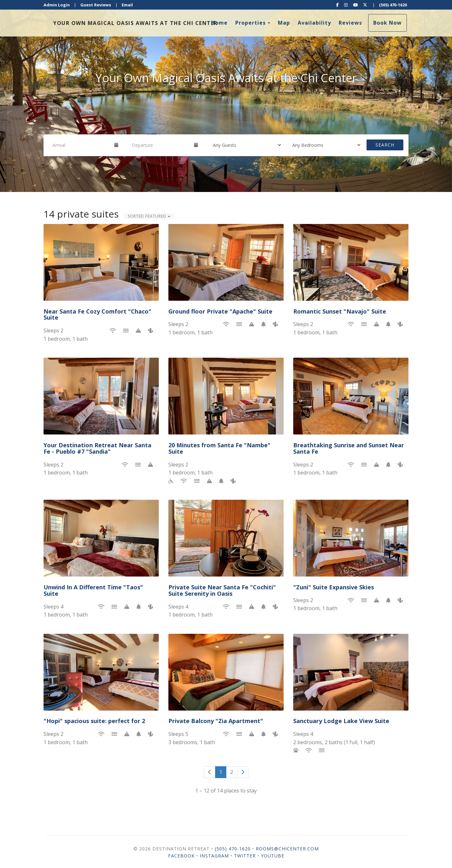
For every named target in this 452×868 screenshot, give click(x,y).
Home (219, 23)
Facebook (181, 856)
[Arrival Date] (81, 145)
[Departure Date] (160, 145)
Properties (250, 23)
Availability (314, 23)
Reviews (350, 23)
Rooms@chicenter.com (287, 849)
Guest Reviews (96, 5)
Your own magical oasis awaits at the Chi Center (135, 23)
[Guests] (245, 145)
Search (385, 145)
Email (127, 5)
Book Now (387, 23)
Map (284, 23)
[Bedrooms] (324, 145)
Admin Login (57, 5)
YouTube (273, 856)
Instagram (214, 856)
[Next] (243, 772)
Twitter (245, 856)
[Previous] (210, 772)
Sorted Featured (149, 216)
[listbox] (226, 96)
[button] (11, 96)
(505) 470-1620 (393, 5)
